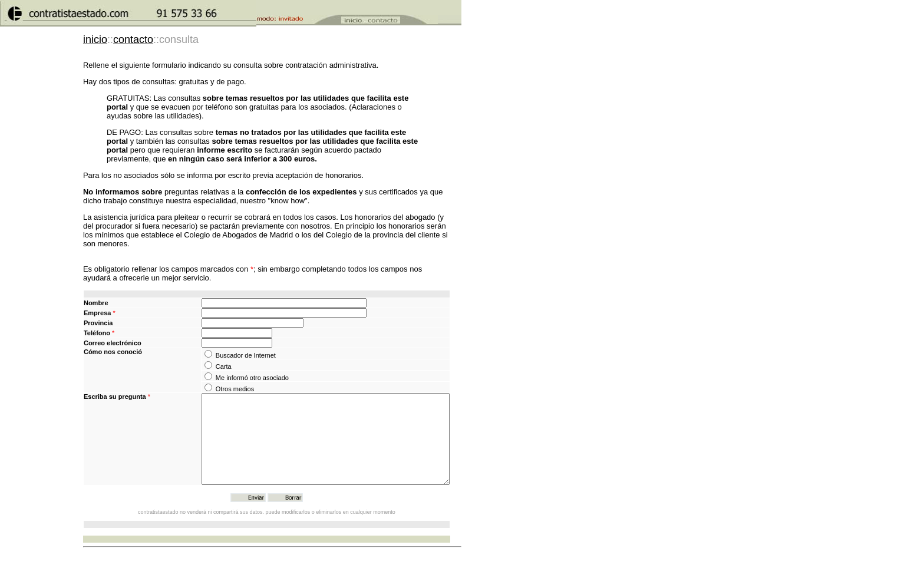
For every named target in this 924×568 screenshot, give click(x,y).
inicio (95, 39)
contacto (133, 39)
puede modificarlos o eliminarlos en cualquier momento (331, 530)
